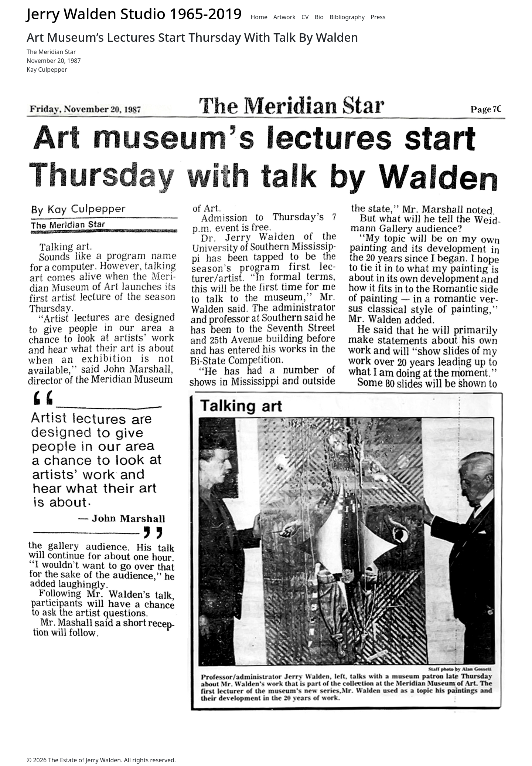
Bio (319, 17)
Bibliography (347, 17)
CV (305, 17)
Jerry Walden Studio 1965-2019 (134, 13)
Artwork (284, 17)
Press (378, 17)
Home (259, 17)
